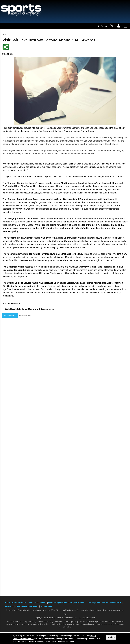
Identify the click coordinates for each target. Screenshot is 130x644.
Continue (111, 637)
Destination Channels (37, 602)
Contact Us (34, 606)
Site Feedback (46, 606)
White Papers (80, 602)
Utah (5, 34)
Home (8, 602)
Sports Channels (19, 602)
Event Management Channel (60, 602)
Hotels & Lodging (19, 309)
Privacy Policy (21, 606)
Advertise (9, 606)
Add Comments (10, 315)
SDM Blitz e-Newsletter (112, 602)
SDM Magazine (94, 602)
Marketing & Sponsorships (41, 309)
